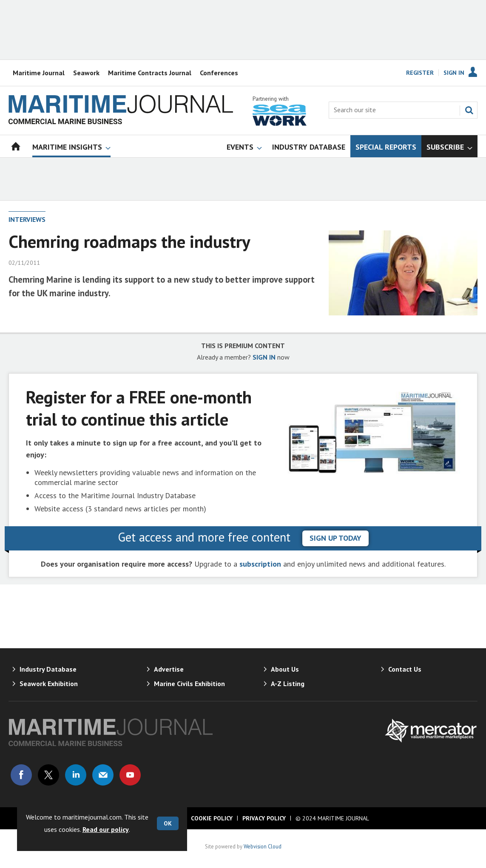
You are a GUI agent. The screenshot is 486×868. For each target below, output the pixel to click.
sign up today (335, 538)
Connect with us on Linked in (76, 775)
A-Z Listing (288, 684)
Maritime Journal (39, 73)
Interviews (27, 219)
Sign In (454, 73)
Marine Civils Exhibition (189, 684)
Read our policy (106, 829)
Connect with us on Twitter (48, 775)
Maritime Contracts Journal (150, 73)
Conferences (219, 73)
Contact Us (405, 669)
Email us (103, 775)
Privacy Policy (264, 818)
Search (469, 110)
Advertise (169, 669)
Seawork (86, 73)
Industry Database (48, 669)
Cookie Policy (212, 818)
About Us (285, 669)
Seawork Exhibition (49, 684)
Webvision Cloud (263, 846)
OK (168, 823)
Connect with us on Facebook (21, 775)
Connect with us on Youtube (130, 775)
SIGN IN (264, 357)
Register (420, 73)
